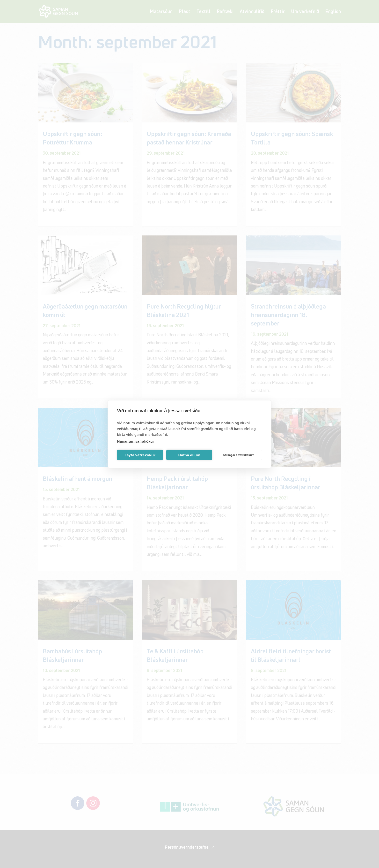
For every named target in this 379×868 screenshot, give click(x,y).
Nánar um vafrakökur (136, 441)
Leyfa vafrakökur (140, 455)
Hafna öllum (189, 455)
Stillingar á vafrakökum (239, 455)
